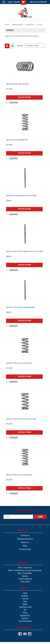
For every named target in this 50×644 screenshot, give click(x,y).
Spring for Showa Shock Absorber (18, 84)
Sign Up (17, 2)
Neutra (25, 576)
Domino (25, 618)
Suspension (30, 25)
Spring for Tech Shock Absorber (17, 140)
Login (9, 2)
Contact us (25, 535)
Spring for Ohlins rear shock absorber (19, 363)
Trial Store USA (25, 607)
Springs (40, 25)
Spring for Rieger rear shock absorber (19, 475)
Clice (25, 601)
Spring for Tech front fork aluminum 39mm (21, 307)
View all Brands (25, 621)
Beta (25, 613)
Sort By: (20, 46)
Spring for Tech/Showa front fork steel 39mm (21, 196)
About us (25, 542)
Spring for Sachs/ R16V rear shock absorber (21, 419)
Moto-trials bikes (25, 573)
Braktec (25, 596)
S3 (25, 610)
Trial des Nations (25, 579)
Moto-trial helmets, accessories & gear (25, 570)
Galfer (25, 604)
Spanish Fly (25, 615)
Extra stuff (25, 582)
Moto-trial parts (17, 25)
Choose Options (24, 97)
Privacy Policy (25, 549)
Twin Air (25, 599)
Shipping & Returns (25, 539)
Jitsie (25, 593)
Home (7, 25)
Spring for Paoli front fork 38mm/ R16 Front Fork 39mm (25, 251)
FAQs (25, 546)
